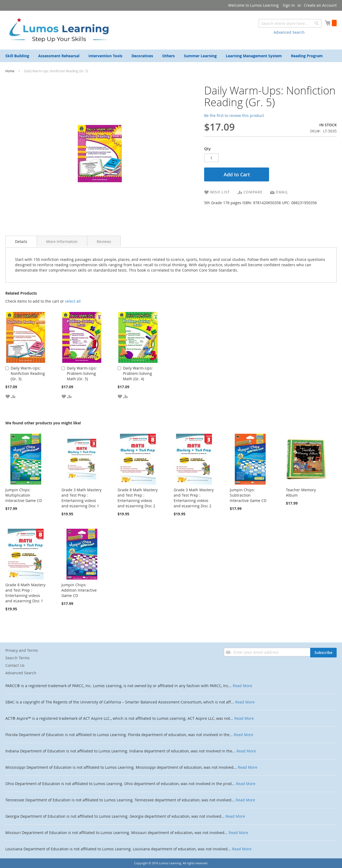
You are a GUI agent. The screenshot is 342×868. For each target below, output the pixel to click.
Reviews (104, 241)
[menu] (171, 56)
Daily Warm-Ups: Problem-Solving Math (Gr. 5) (82, 373)
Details (21, 241)
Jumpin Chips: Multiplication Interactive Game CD (24, 495)
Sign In (289, 5)
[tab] (21, 241)
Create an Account (320, 5)
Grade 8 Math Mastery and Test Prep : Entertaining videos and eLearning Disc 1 (25, 593)
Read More (242, 686)
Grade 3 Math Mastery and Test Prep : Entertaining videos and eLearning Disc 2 (194, 498)
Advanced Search (289, 32)
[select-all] (73, 301)
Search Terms (18, 658)
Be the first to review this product (234, 115)
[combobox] (290, 23)
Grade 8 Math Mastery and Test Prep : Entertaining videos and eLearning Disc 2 (138, 498)
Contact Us (15, 665)
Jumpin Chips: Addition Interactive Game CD (79, 590)
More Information (62, 241)
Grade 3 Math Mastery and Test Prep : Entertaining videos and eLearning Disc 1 (81, 498)
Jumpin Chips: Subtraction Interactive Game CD (248, 495)
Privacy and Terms (22, 650)
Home (10, 71)
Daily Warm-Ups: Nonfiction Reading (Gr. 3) (28, 373)
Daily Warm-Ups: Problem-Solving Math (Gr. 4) (138, 373)
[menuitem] (17, 56)
